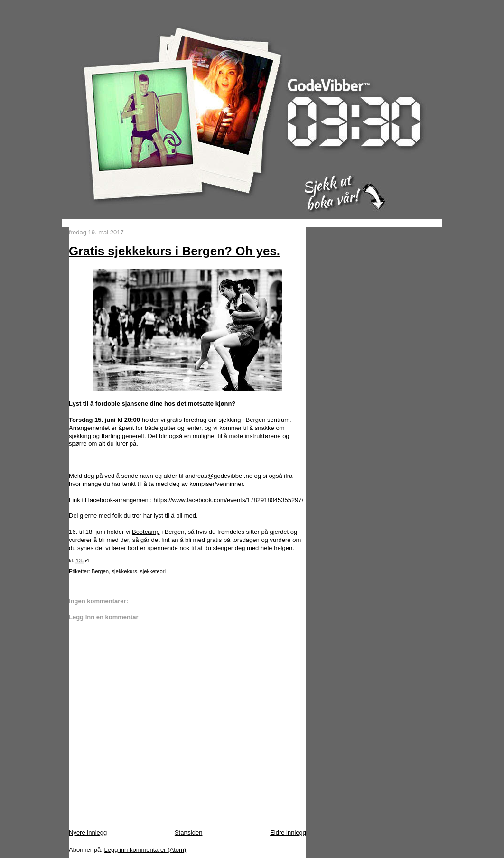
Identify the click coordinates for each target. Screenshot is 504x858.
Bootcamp (146, 532)
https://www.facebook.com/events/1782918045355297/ (228, 500)
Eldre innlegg (288, 833)
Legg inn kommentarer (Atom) (145, 850)
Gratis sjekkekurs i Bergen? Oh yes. (174, 251)
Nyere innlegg (88, 833)
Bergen (100, 571)
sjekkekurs (124, 571)
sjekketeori (153, 571)
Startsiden (189, 833)
